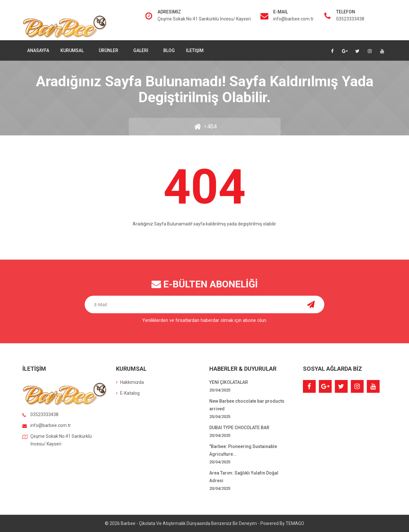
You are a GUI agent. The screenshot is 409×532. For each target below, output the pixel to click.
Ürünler (109, 50)
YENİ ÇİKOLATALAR (229, 382)
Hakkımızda (130, 382)
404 (212, 126)
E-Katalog (128, 393)
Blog (169, 50)
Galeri (141, 50)
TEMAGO (295, 523)
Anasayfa (38, 50)
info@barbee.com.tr (293, 19)
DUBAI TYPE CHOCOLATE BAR (239, 428)
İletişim (195, 50)
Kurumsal (73, 50)
